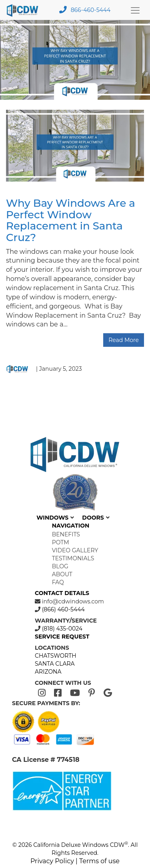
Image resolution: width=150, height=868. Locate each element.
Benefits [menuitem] (66, 534)
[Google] (108, 693)
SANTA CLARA (55, 664)
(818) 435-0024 (61, 629)
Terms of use (99, 861)
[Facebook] (58, 693)
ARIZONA (48, 672)
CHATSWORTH (56, 656)
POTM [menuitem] (61, 542)
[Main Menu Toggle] (135, 10)
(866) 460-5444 (63, 609)
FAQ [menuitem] (58, 582)
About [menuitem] (62, 574)
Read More (124, 340)
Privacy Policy (52, 861)
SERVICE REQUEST (62, 637)
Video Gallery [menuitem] (75, 550)
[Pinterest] (92, 693)
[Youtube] (75, 693)
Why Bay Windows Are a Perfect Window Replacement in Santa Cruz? (71, 220)
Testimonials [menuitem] (73, 558)
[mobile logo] (25, 10)
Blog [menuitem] (60, 566)
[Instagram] (42, 693)
